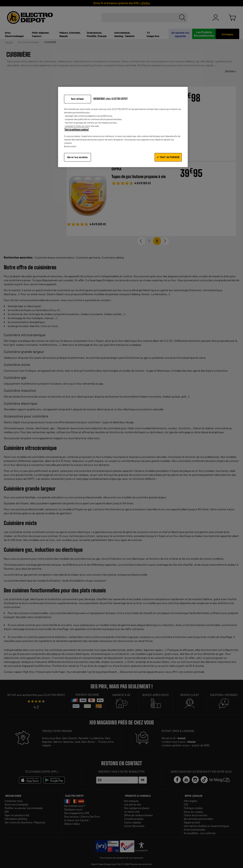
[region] (123, 127)
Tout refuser (78, 99)
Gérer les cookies (78, 157)
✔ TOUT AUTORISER (168, 157)
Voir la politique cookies (77, 129)
